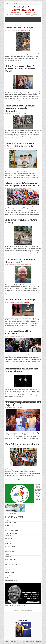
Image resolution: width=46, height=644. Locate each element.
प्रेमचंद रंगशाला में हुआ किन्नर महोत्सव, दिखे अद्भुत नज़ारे (23, 404)
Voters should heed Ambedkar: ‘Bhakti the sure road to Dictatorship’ (20, 108)
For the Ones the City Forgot (19, 28)
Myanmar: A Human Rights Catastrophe (19, 332)
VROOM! (9, 575)
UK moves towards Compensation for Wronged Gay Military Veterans (22, 184)
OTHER (8, 570)
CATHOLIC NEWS (11, 525)
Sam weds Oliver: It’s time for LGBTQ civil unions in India (20, 145)
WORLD (26, 74)
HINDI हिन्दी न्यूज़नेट (23, 408)
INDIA (25, 374)
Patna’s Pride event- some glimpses (22, 444)
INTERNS (29, 30)
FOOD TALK (9, 544)
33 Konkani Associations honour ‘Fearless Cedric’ (21, 261)
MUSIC (8, 562)
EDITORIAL (9, 536)
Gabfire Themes (38, 641)
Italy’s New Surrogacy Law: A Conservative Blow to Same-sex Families (20, 68)
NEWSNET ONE (23, 9)
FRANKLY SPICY (11, 546)
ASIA (23, 336)
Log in (24, 641)
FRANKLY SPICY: (11, 549)
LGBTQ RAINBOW (28, 188)
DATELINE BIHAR (11, 528)
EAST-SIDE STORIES (26, 265)
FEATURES (24, 30)
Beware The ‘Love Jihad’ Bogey (21, 299)
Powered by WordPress (30, 641)
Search (38, 4)
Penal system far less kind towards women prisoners (22, 370)
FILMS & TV (9, 541)
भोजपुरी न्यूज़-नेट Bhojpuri (12, 580)
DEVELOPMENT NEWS (12, 531)
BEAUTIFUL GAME (11, 523)
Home (7, 24)
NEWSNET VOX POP (11, 565)
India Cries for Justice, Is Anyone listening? (21, 221)
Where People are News (23, 7)
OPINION (25, 114)
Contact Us (17, 610)
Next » (19, 480)
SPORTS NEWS (10, 573)
